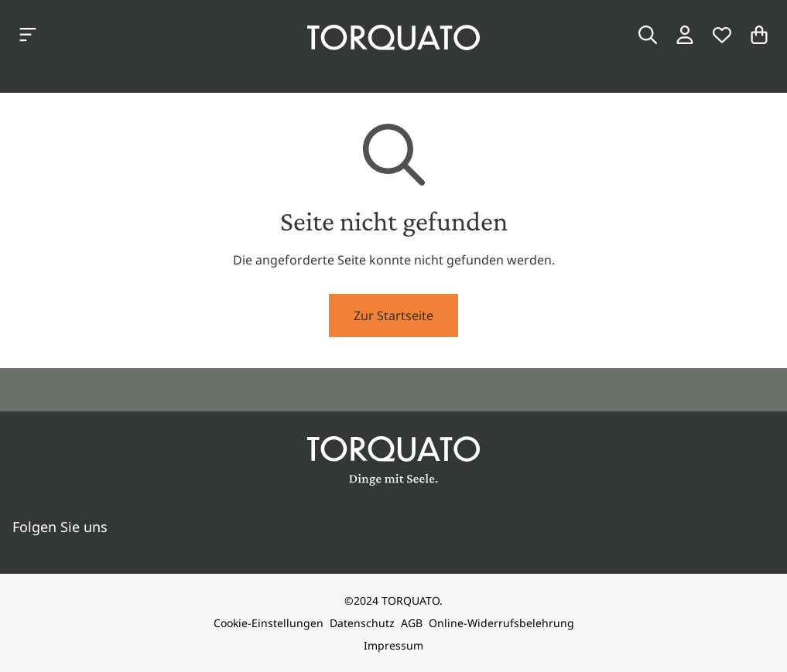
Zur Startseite (393, 316)
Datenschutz (362, 623)
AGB (412, 623)
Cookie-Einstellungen (269, 623)
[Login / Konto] (685, 35)
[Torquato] (393, 38)
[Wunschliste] (722, 35)
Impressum (393, 645)
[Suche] (648, 35)
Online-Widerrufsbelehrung (501, 623)
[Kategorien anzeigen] (28, 35)
